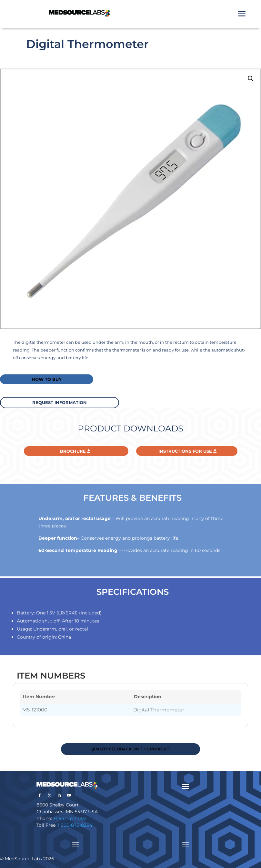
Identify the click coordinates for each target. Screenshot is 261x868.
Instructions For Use (185, 451)
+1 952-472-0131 (70, 818)
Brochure (73, 451)
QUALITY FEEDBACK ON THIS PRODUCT (130, 749)
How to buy (47, 379)
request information (60, 402)
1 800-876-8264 (75, 825)
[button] (251, 79)
